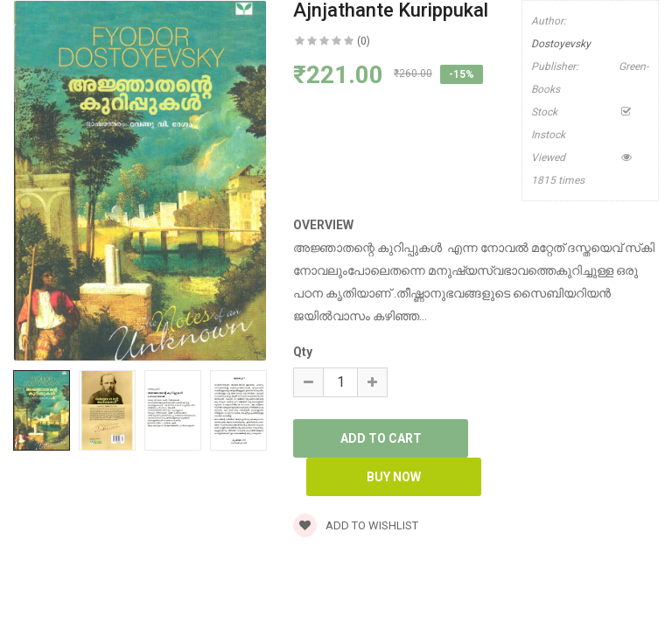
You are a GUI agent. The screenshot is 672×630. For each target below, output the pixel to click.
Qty (303, 352)
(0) (364, 41)
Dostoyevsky (561, 44)
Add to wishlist (356, 525)
